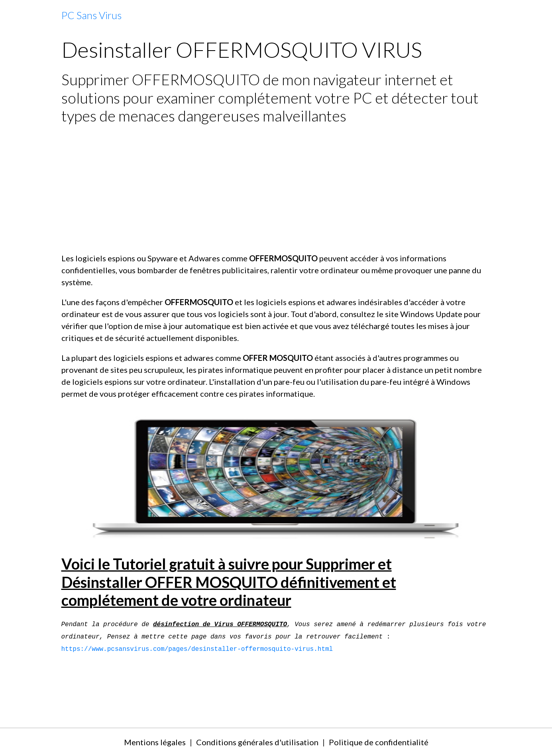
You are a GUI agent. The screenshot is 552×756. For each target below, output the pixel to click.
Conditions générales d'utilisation (257, 742)
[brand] (91, 16)
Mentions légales (155, 742)
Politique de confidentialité (379, 742)
